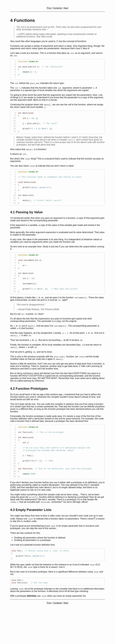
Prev (49, 8)
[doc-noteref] (94, 548)
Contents (57, 8)
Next (66, 8)
